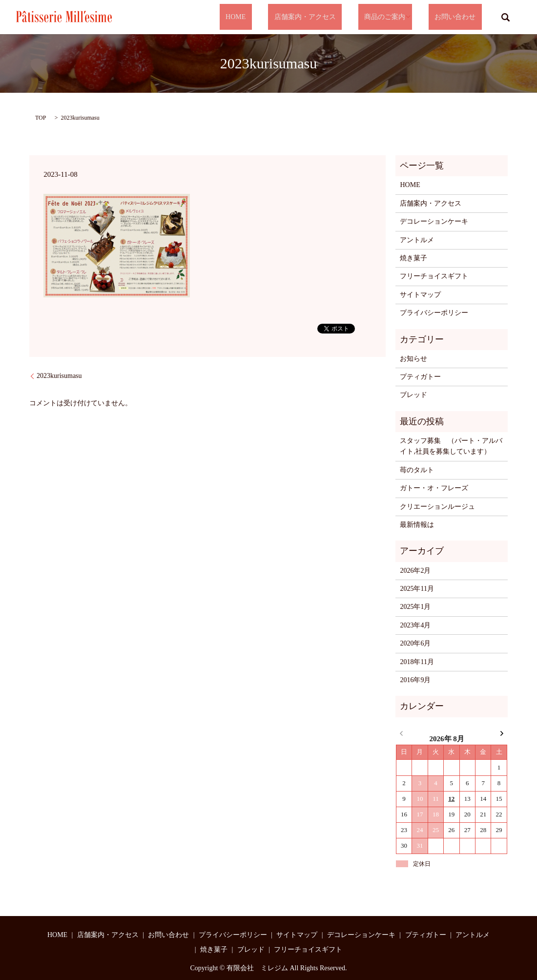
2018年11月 (417, 662)
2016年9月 (415, 680)
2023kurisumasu (59, 376)
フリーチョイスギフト (434, 276)
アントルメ (417, 240)
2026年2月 (415, 571)
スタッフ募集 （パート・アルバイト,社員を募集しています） (451, 446)
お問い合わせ (461, 17)
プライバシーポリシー (434, 313)
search (505, 17)
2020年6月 (415, 643)
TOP (41, 118)
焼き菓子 (413, 258)
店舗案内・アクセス (329, 17)
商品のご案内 (397, 17)
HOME (272, 17)
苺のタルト (417, 470)
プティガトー (420, 377)
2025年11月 (417, 589)
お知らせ (413, 359)
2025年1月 (415, 607)
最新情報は (417, 525)
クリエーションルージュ (437, 507)
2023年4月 (415, 625)
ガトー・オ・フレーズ (434, 488)
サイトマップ (420, 295)
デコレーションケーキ (434, 221)
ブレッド (413, 395)
